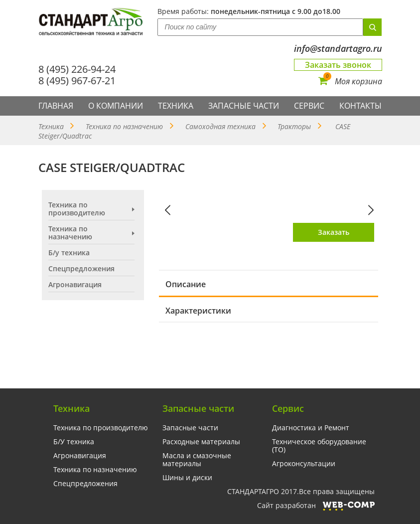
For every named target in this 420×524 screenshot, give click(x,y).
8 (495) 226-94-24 (77, 69)
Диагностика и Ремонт (311, 428)
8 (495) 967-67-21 (77, 81)
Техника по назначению (124, 126)
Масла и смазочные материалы (197, 460)
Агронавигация (75, 285)
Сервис (309, 106)
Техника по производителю (77, 209)
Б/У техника (74, 442)
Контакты (360, 106)
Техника (176, 106)
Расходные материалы (201, 442)
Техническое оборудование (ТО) (319, 446)
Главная (56, 106)
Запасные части (244, 106)
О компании (116, 106)
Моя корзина (350, 81)
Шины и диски (187, 478)
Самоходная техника (220, 126)
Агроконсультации (304, 464)
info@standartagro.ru (338, 49)
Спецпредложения (81, 269)
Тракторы (294, 126)
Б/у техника (69, 253)
